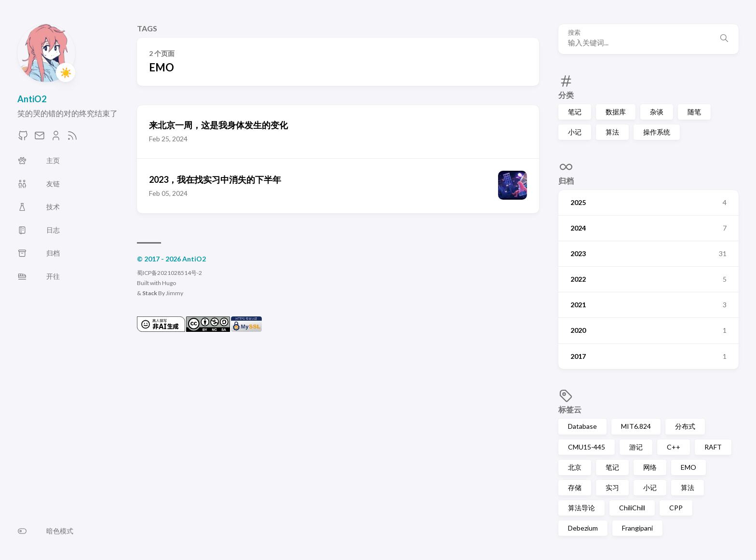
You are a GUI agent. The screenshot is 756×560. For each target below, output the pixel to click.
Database (582, 426)
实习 (612, 487)
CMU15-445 (587, 447)
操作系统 (657, 132)
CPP (676, 508)
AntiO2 (32, 99)
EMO (688, 467)
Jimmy (175, 293)
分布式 (685, 426)
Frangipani (637, 528)
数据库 (616, 112)
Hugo (169, 283)
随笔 (694, 112)
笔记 (575, 112)
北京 (575, 467)
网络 (650, 467)
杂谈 (657, 112)
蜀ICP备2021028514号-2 (169, 273)
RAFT (713, 447)
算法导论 (581, 508)
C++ (674, 447)
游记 (636, 447)
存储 (575, 487)
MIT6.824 (636, 426)
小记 (575, 132)
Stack (150, 293)
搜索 (574, 33)
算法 (612, 132)
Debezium (583, 528)
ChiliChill (632, 508)
